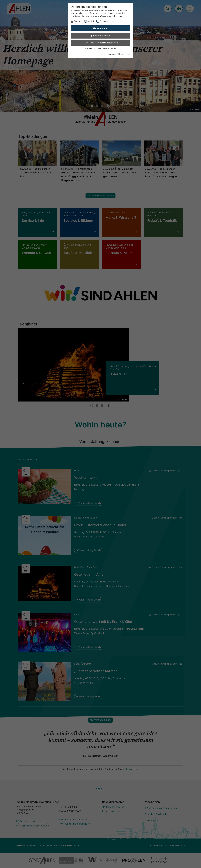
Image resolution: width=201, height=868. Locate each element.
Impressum (113, 54)
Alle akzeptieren (100, 28)
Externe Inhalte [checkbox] (106, 21)
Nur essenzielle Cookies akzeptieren (101, 43)
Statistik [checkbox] (91, 21)
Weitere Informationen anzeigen (100, 48)
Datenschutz (125, 54)
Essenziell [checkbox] (78, 21)
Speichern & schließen (100, 35)
